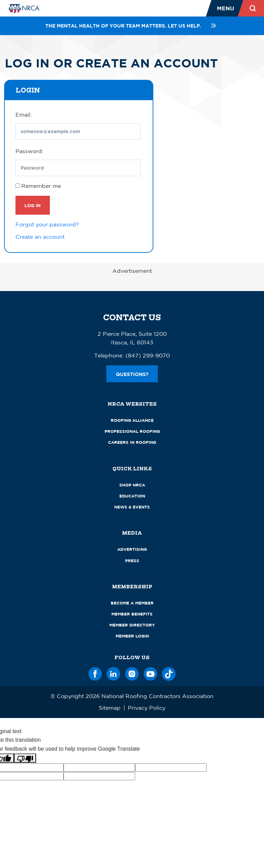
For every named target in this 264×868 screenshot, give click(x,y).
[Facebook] (95, 673)
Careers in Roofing (132, 442)
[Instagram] (132, 673)
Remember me (41, 186)
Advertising (132, 549)
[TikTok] (169, 673)
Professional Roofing (132, 431)
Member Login (132, 636)
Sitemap (110, 708)
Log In (32, 205)
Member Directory (132, 625)
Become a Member (132, 603)
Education (132, 496)
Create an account (40, 237)
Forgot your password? (47, 224)
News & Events (132, 507)
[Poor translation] (25, 758)
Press (132, 561)
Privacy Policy (147, 708)
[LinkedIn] (113, 673)
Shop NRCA (132, 485)
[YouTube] (151, 673)
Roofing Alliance (132, 420)
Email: (24, 115)
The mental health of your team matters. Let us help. (132, 26)
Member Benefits (132, 614)
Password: (29, 151)
